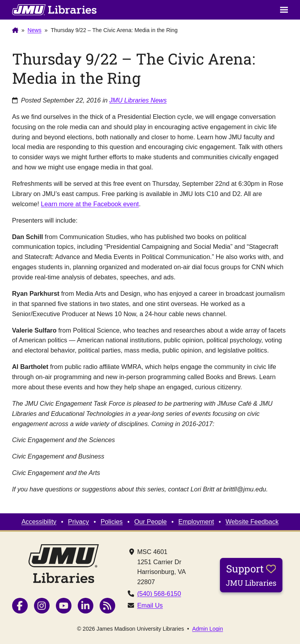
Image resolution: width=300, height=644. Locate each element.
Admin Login (208, 629)
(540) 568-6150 (159, 594)
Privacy (79, 522)
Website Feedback (252, 522)
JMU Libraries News (138, 100)
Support (251, 575)
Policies (112, 522)
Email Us (150, 605)
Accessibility (39, 522)
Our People (151, 522)
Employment (196, 522)
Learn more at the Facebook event (90, 204)
